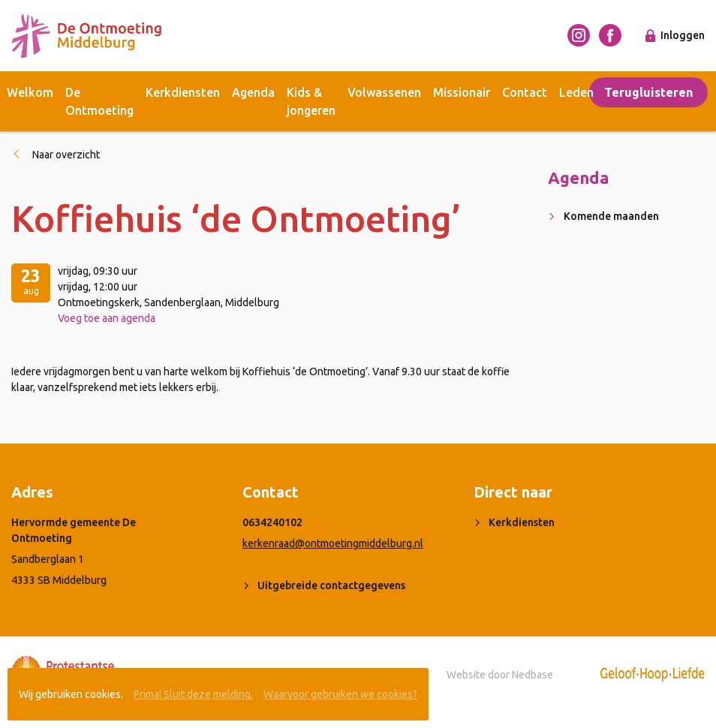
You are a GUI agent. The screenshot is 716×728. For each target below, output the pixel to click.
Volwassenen (384, 92)
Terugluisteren (648, 92)
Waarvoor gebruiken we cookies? (340, 694)
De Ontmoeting (99, 101)
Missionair (462, 92)
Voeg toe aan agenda (107, 318)
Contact (525, 92)
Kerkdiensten (183, 92)
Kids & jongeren (311, 101)
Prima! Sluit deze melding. (193, 694)
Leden (576, 92)
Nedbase (532, 675)
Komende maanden (611, 216)
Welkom (30, 92)
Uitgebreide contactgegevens (331, 585)
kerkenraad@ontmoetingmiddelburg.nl (333, 543)
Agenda (253, 92)
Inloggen (683, 35)
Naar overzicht (66, 155)
